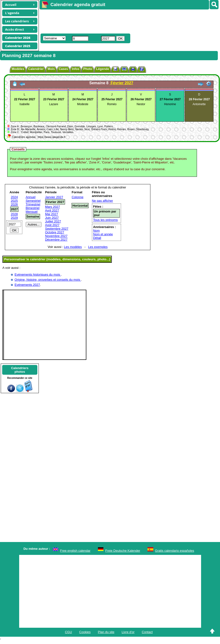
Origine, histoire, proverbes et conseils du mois (48, 280)
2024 (14, 197)
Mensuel (32, 212)
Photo (88, 69)
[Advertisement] (111, 21)
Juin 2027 (52, 218)
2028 (14, 214)
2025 (14, 201)
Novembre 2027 (56, 236)
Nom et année (103, 234)
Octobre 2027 (55, 232)
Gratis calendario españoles (175, 551)
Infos (76, 69)
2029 (14, 218)
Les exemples (98, 247)
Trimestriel (33, 204)
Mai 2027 (52, 214)
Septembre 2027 (57, 229)
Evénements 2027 (27, 285)
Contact (147, 632)
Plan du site (106, 632)
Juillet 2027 (53, 221)
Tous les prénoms (106, 220)
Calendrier (36, 69)
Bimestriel (33, 208)
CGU (69, 632)
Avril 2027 (52, 210)
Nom (96, 231)
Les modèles (73, 247)
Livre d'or (128, 632)
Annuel (31, 197)
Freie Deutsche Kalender (123, 551)
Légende (102, 69)
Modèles (18, 69)
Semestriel (33, 201)
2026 (14, 204)
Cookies (85, 632)
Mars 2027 (53, 207)
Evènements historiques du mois (38, 275)
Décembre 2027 (56, 240)
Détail (97, 238)
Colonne (77, 197)
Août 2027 (52, 225)
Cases (63, 69)
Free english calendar (75, 551)
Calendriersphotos (20, 370)
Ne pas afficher (102, 201)
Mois (51, 69)
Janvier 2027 (54, 197)
